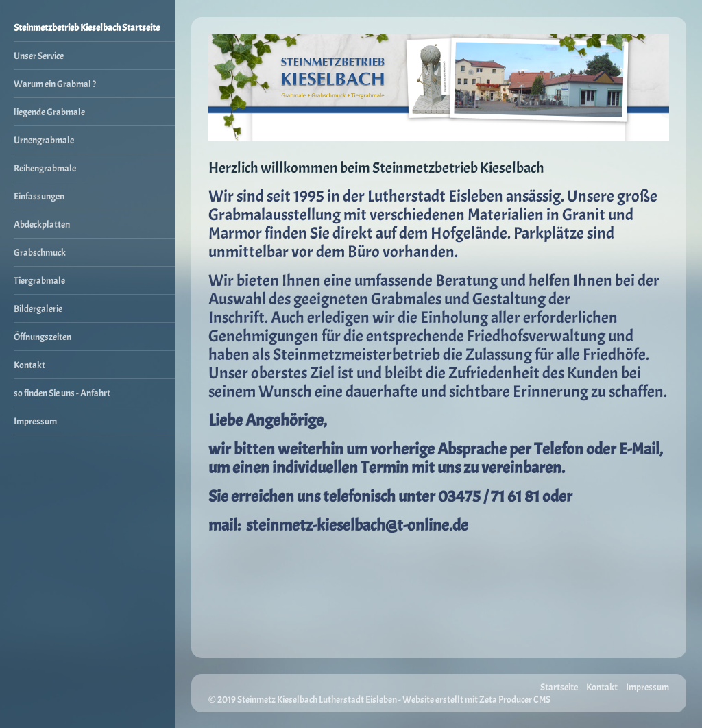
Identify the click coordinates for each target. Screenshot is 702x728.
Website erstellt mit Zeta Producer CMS (476, 699)
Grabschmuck (40, 252)
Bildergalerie (38, 308)
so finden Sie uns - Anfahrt (62, 393)
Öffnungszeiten (43, 337)
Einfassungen (39, 196)
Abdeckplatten (42, 224)
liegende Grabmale (49, 112)
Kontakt (29, 365)
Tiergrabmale (39, 280)
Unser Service (39, 56)
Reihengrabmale (45, 168)
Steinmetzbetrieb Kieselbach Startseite (87, 27)
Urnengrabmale (44, 140)
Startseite (559, 687)
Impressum (35, 421)
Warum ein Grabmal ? (55, 84)
